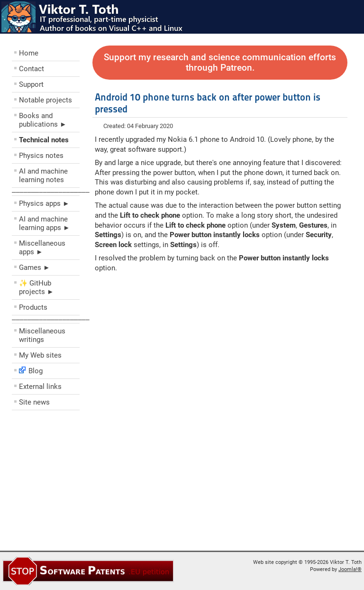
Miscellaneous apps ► (42, 248)
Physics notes (41, 156)
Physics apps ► (44, 203)
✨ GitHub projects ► (36, 287)
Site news (34, 402)
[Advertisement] (69, 483)
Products (33, 307)
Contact (32, 69)
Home (29, 53)
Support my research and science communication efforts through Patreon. (220, 63)
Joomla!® (350, 569)
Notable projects (45, 100)
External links (40, 387)
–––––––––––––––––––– (51, 192)
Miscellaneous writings (42, 335)
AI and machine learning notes (43, 175)
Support (31, 84)
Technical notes (44, 140)
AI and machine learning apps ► (45, 223)
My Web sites (40, 355)
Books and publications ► (43, 120)
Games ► (35, 267)
